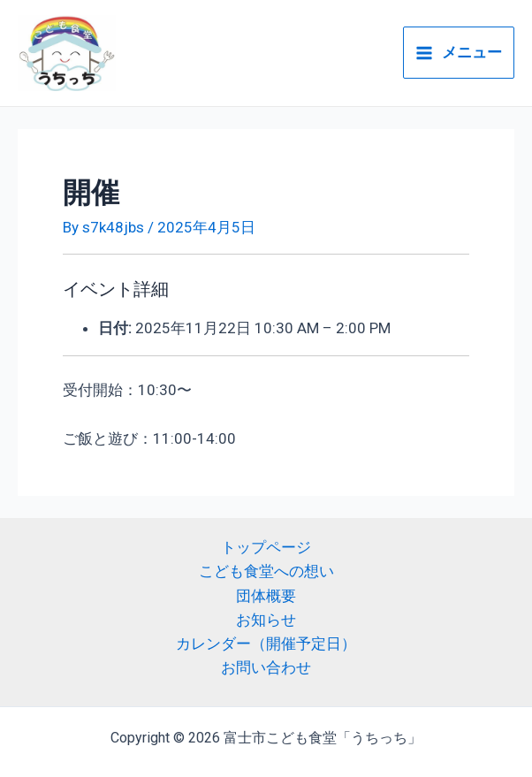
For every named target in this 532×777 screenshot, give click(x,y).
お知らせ (266, 620)
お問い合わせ (266, 667)
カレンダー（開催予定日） (266, 644)
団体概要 (266, 596)
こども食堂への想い (266, 571)
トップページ (266, 547)
